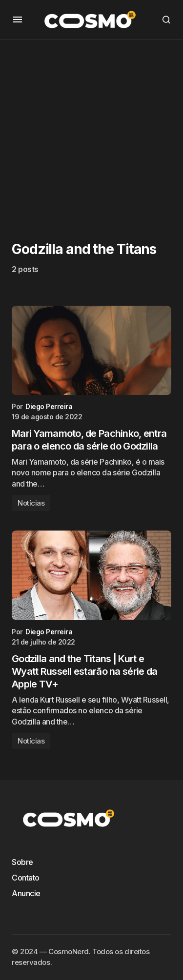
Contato (26, 878)
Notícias (31, 503)
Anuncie (26, 893)
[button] (18, 20)
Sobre (22, 862)
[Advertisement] (91, 131)
